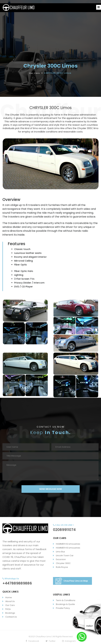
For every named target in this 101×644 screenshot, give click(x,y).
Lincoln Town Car (65, 555)
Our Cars (35, 73)
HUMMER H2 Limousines (68, 544)
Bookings (10, 613)
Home (9, 597)
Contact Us (11, 617)
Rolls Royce (62, 567)
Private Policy (63, 608)
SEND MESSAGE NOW (50, 489)
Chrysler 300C (63, 563)
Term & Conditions (66, 600)
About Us (10, 601)
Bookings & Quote (65, 604)
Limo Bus (60, 552)
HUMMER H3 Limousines (68, 548)
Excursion (61, 559)
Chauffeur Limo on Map (72, 581)
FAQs (8, 609)
